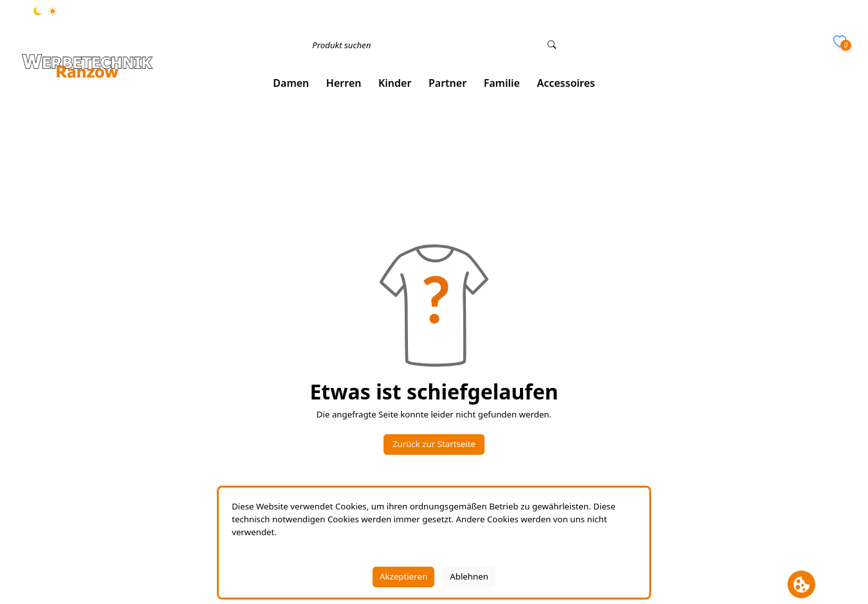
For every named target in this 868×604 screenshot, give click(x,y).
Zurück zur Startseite (434, 444)
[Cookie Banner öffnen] (801, 584)
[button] (291, 83)
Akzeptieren (403, 576)
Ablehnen (469, 576)
